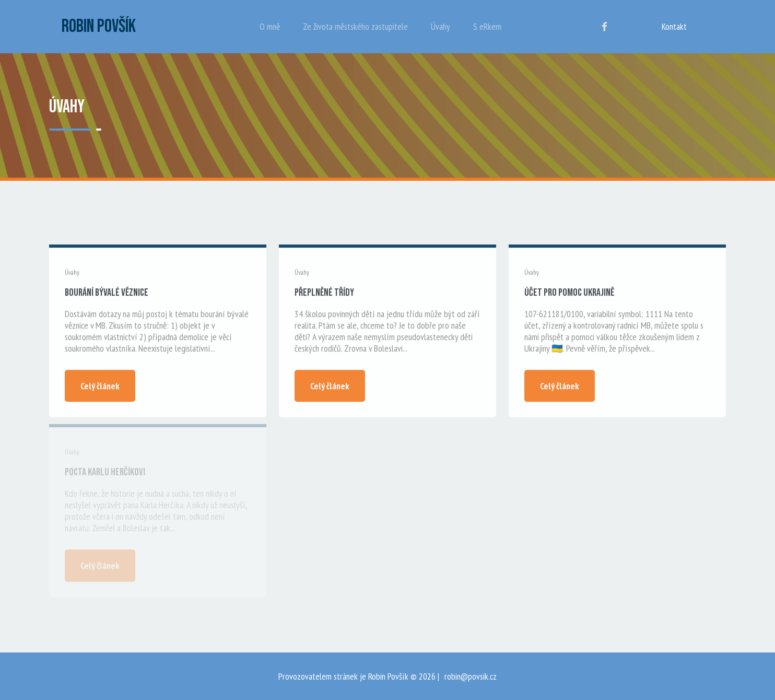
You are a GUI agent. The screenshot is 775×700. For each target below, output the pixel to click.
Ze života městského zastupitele (355, 26)
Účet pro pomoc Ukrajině (569, 293)
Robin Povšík (99, 26)
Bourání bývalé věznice (107, 293)
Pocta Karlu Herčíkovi (105, 474)
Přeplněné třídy (324, 293)
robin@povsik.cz (471, 676)
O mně (270, 26)
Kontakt (674, 26)
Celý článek (100, 386)
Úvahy (441, 26)
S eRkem (487, 26)
